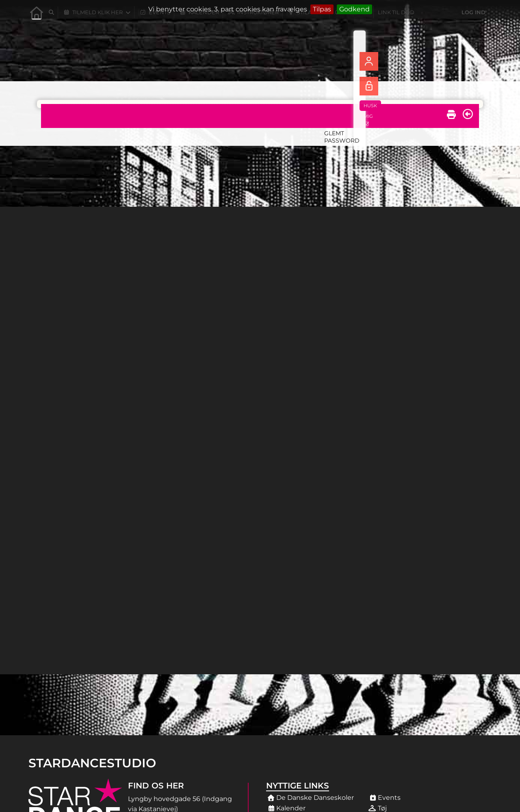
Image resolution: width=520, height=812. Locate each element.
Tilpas (322, 9)
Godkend (354, 9)
